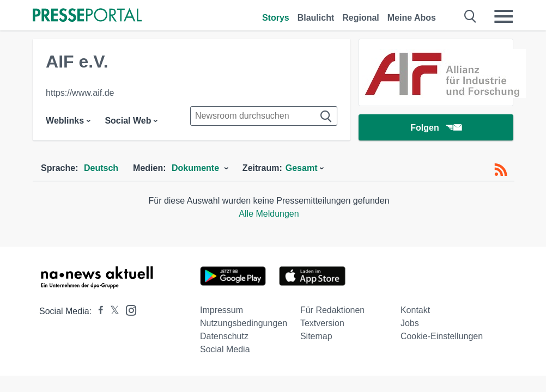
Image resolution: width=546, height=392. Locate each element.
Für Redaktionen (332, 310)
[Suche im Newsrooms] (264, 116)
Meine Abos (412, 18)
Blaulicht (316, 18)
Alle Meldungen (269, 214)
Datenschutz (224, 336)
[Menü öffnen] (503, 16)
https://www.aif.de (80, 93)
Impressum (222, 310)
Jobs (410, 323)
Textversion (322, 323)
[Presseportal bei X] (111, 311)
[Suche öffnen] (471, 16)
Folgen (436, 128)
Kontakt (415, 310)
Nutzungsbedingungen (244, 323)
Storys (276, 18)
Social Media (225, 349)
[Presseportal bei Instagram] (128, 310)
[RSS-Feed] (501, 170)
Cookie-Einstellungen (442, 336)
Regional (361, 18)
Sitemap (316, 336)
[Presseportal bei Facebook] (98, 311)
